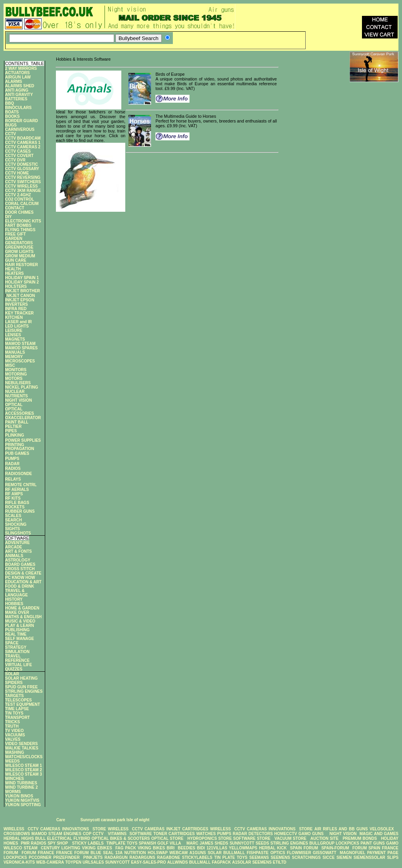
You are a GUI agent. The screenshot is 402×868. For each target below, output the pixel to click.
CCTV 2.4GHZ (18, 195)
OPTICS (278, 853)
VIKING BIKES (151, 848)
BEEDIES (187, 848)
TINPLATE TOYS (122, 843)
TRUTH (12, 726)
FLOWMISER (299, 853)
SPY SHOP (58, 843)
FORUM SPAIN (367, 848)
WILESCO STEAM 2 (24, 770)
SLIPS (393, 857)
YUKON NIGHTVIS (22, 800)
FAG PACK (126, 848)
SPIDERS (14, 683)
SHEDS (221, 843)
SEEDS (262, 843)
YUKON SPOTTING (23, 805)
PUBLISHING (17, 630)
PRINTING (15, 445)
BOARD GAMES (20, 564)
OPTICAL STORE (167, 838)
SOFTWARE (141, 834)
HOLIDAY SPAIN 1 (22, 278)
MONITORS (16, 370)
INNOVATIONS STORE (84, 829)
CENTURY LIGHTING (61, 848)
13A (119, 853)
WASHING (15, 752)
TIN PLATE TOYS (231, 857)
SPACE (12, 643)
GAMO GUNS (311, 834)
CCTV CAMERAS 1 (23, 143)
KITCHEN (14, 317)
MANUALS (15, 352)
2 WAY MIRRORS (21, 68)
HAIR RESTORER (22, 265)
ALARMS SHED (20, 86)
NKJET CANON (21, 296)
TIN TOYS (14, 713)
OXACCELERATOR (23, 418)
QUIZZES (14, 669)
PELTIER (13, 426)
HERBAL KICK (273, 848)
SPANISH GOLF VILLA (160, 843)
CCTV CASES (18, 151)
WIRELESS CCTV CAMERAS (32, 829)
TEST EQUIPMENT (23, 704)
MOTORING (16, 374)
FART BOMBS (18, 225)
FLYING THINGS (20, 230)
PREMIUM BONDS (360, 838)
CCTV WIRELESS (21, 186)
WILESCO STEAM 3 (24, 774)
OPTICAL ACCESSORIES (20, 411)
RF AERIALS (17, 490)
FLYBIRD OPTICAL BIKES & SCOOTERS (112, 838)
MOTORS (14, 378)
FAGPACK (221, 862)
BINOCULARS (18, 108)
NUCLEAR (15, 392)
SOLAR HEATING (21, 678)
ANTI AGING (17, 90)
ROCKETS (15, 507)
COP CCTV (93, 834)
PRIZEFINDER (66, 857)
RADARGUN (116, 857)
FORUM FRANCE (38, 853)
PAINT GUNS (372, 843)
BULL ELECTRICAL (54, 838)
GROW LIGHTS (19, 252)
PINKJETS (93, 857)
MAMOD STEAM (20, 344)
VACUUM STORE (290, 838)
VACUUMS (15, 735)
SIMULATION (17, 652)
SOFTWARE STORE (252, 838)
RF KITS (13, 498)
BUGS (11, 125)
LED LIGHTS (17, 326)
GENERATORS (19, 243)
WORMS (13, 792)
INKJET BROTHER (23, 291)
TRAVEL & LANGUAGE (16, 593)
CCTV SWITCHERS (23, 182)
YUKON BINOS (19, 796)
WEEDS (12, 761)
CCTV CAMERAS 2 (23, 147)
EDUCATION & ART (23, 582)
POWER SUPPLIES (23, 440)
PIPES (11, 431)
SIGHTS (12, 529)
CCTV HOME (17, 173)
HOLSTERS (16, 286)
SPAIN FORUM (304, 848)
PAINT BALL (17, 422)
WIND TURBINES (21, 783)
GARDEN (14, 239)
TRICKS (12, 722)
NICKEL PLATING (22, 387)
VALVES (13, 739)
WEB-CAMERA (50, 862)
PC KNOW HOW (20, 578)
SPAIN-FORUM (335, 848)
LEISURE (14, 331)
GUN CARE (16, 260)
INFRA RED (16, 309)
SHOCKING (16, 524)
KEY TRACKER (19, 313)
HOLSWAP (158, 853)
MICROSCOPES (20, 361)
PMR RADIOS (33, 843)
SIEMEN (344, 857)
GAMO (392, 843)
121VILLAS (217, 848)
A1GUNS (198, 853)
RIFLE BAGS (17, 503)
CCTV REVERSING (23, 177)
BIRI (171, 848)
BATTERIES (16, 99)
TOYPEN (73, 862)
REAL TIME (16, 634)
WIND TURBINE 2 (21, 787)
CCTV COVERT (19, 156)
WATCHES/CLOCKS (24, 757)
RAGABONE (168, 857)
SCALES (13, 516)
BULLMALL (234, 853)
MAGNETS (15, 339)
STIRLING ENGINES (24, 691)
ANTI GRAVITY (19, 95)
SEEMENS (280, 857)
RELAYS (13, 479)
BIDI (201, 848)
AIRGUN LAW (18, 77)
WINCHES (14, 779)
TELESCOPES (18, 700)
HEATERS (14, 273)
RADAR (12, 464)
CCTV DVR (15, 160)
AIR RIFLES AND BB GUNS (341, 829)
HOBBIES (14, 604)
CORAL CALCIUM (22, 204)
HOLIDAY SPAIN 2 (22, 282)
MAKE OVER (17, 612)
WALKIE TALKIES (22, 748)
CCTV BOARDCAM (23, 138)
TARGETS (14, 696)
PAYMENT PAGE (383, 853)
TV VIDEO (14, 731)
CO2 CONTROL (20, 199)
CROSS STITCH (20, 569)
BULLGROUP (322, 843)
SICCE (329, 857)
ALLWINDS (178, 862)
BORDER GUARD (22, 121)
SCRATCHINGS (306, 857)
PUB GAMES (17, 453)
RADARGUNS (143, 857)
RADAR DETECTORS (253, 834)
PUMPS (12, 459)
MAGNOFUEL (352, 853)
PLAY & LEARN (20, 626)
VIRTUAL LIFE (19, 665)
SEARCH (13, 520)
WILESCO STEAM (21, 848)
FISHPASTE (257, 853)
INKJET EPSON (20, 300)
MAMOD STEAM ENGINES (56, 834)
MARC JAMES (200, 843)
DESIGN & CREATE (23, 573)
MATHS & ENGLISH (23, 617)
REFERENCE (17, 660)
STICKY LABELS (88, 843)
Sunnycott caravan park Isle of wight (115, 820)
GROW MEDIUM (20, 256)
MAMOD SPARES (21, 348)
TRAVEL (13, 656)
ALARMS (14, 81)
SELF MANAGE (20, 639)
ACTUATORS (17, 73)
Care (60, 820)
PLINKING (15, 435)
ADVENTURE (17, 543)
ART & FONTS (18, 551)
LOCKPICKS (348, 843)
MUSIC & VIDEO (20, 621)
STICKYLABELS (197, 857)
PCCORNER (40, 857)
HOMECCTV (286, 834)
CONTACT (15, 208)
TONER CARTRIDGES (174, 834)
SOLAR (12, 674)
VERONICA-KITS (19, 862)
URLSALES (93, 862)
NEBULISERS (18, 383)
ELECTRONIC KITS (23, 221)
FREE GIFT (15, 234)
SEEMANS (259, 857)
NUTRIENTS (16, 396)
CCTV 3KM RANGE (23, 191)
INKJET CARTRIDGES (187, 829)
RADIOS (13, 468)
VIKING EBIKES (97, 848)
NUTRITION (135, 853)
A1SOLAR (241, 862)
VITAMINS (117, 834)
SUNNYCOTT (242, 843)
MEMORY (14, 357)
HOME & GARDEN (22, 608)
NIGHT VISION (19, 400)
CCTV (11, 134)
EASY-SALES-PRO (148, 862)
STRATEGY (16, 647)
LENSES (13, 335)
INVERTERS (16, 304)
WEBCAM (178, 853)
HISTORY (14, 599)
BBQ (10, 103)
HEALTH (13, 269)
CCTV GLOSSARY (22, 169)
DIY (9, 217)
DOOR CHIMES (19, 212)
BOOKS (12, 116)
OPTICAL (14, 405)
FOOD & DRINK (20, 586)
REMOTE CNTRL (21, 485)
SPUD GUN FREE (21, 687)
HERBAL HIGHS (19, 838)
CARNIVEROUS (20, 129)
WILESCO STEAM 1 (24, 765)
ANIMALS (14, 556)
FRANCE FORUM (72, 853)
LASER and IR (18, 322)
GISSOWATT (324, 853)
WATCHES (206, 834)
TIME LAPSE (17, 709)
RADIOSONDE (19, 474)
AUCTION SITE (324, 838)
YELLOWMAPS (243, 848)
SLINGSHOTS (18, 533)
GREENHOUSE (19, 247)
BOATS (12, 112)
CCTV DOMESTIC (22, 164)
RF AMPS (14, 494)
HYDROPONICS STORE (210, 838)
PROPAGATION (20, 449)
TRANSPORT (17, 718)
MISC (10, 365)
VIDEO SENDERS (21, 744)
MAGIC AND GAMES (379, 834)
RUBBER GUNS (20, 511)
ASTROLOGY (18, 560)
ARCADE (14, 547)
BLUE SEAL (102, 853)
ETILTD (279, 862)
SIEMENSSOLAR (369, 857)
